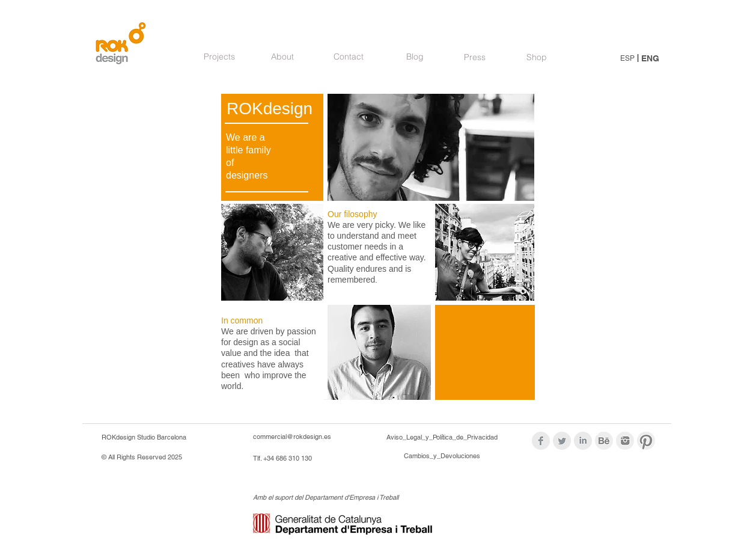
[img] (483, 253)
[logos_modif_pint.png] (646, 441)
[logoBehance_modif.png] (604, 441)
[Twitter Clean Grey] (562, 441)
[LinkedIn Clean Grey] (583, 441)
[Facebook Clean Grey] (541, 441)
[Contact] (349, 57)
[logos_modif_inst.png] (625, 441)
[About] (282, 57)
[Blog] (415, 57)
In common (242, 320)
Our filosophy (352, 214)
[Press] (475, 58)
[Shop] (536, 58)
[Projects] (219, 57)
